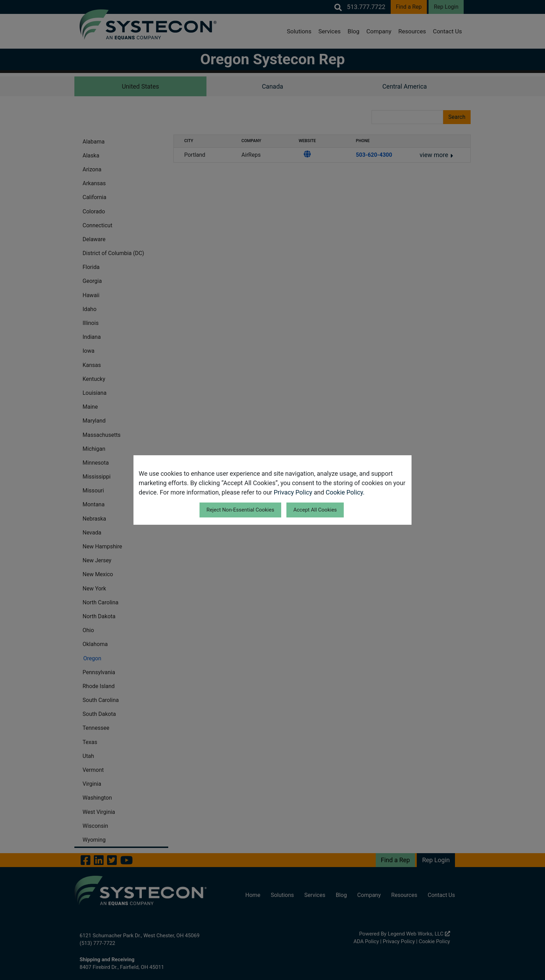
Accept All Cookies (315, 510)
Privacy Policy (293, 492)
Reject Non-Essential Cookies (240, 510)
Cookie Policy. (345, 492)
